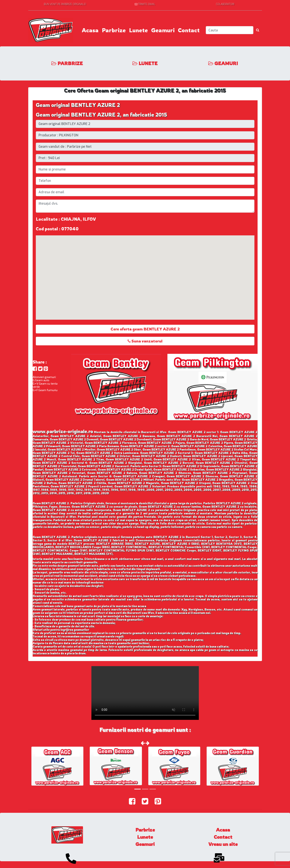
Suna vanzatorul (145, 341)
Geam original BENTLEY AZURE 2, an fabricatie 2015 (102, 115)
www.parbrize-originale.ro (63, 431)
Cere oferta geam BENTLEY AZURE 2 (145, 329)
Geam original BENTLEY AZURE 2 (78, 105)
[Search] (230, 30)
